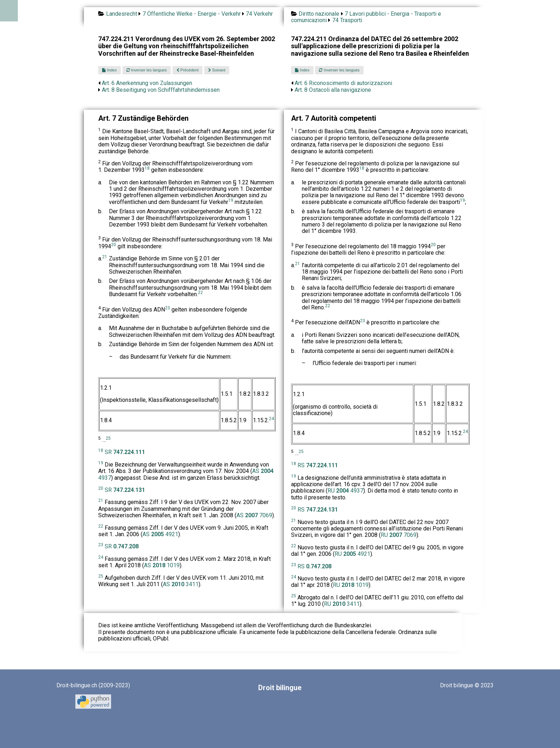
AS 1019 (162, 565)
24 (271, 419)
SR (125, 452)
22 (200, 293)
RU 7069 (399, 535)
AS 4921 (160, 534)
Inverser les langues (147, 70)
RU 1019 (351, 585)
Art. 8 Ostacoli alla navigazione (333, 90)
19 (231, 200)
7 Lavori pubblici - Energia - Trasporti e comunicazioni (366, 17)
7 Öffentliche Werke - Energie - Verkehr (192, 14)
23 (167, 308)
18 (147, 168)
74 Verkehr (259, 14)
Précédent (187, 70)
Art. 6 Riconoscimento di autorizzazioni (343, 83)
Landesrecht (122, 14)
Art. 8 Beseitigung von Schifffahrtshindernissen (161, 90)
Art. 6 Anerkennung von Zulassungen (147, 83)
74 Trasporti (347, 20)
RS (318, 465)
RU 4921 (352, 554)
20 (114, 245)
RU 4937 (345, 491)
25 (108, 438)
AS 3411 (181, 584)
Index (109, 70)
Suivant (217, 70)
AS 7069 (254, 515)
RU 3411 (342, 604)
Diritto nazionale (319, 14)
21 (105, 257)
